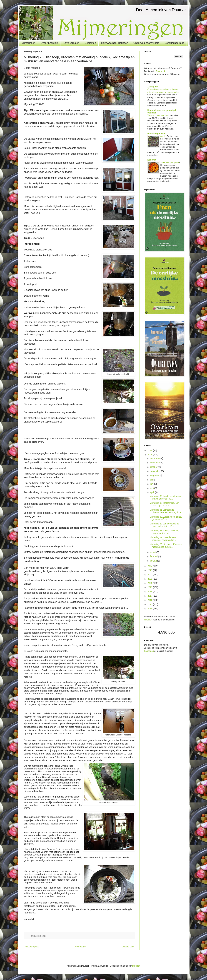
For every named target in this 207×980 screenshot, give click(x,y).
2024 (150, 566)
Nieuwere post (32, 947)
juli (152, 480)
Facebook (160, 71)
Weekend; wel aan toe (158, 115)
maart (153, 552)
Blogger (136, 966)
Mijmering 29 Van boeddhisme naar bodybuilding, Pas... (164, 525)
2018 (150, 592)
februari (154, 556)
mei (152, 488)
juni (152, 484)
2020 (150, 583)
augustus (155, 475)
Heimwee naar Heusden (115, 43)
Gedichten (90, 43)
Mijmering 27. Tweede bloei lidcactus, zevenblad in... (163, 539)
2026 (150, 450)
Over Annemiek (49, 43)
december (155, 458)
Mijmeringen (29, 43)
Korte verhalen (71, 43)
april (152, 492)
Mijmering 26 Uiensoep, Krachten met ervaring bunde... (166, 546)
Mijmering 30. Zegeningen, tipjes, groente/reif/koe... (166, 518)
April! (163, 136)
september (156, 471)
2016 (150, 600)
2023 (150, 570)
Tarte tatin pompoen (170, 162)
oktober (154, 467)
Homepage (80, 947)
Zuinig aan (153, 87)
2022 (150, 575)
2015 (150, 604)
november (155, 463)
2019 (150, 587)
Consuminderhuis (174, 43)
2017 (150, 596)
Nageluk (152, 160)
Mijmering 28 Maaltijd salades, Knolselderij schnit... (164, 532)
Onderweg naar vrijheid (146, 43)
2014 (150, 609)
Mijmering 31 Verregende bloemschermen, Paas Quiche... (166, 511)
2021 (150, 579)
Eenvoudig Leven (157, 134)
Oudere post (128, 947)
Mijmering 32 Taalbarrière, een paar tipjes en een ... (164, 504)
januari (154, 561)
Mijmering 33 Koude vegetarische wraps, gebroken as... (166, 497)
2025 (150, 455)
